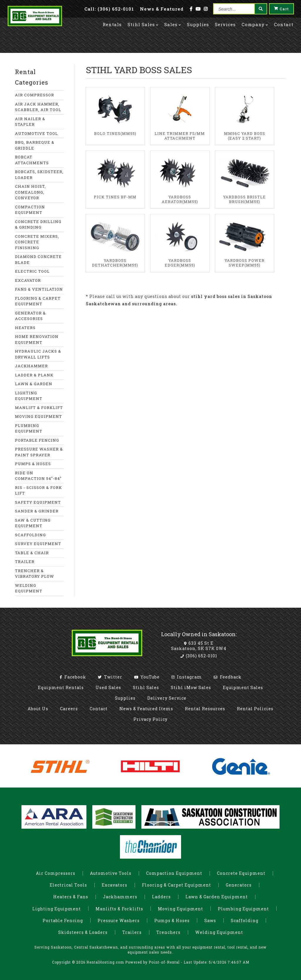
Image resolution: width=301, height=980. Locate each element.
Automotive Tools (111, 873)
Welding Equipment (219, 932)
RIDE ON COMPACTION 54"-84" (38, 476)
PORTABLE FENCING (37, 440)
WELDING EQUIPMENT (29, 588)
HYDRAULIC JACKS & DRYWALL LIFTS (38, 354)
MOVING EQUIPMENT (39, 416)
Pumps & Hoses (172, 920)
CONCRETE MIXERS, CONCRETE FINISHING (37, 242)
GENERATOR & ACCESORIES (30, 316)
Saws (210, 920)
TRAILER (25, 562)
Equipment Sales (243, 687)
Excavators (114, 885)
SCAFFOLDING (30, 535)
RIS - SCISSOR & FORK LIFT (39, 490)
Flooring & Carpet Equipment (177, 885)
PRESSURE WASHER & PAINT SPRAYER (39, 452)
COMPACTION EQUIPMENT (30, 210)
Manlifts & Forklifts (119, 909)
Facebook (73, 677)
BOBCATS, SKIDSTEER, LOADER (39, 175)
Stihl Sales (143, 24)
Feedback (228, 677)
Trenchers (168, 932)
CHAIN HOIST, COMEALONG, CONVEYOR (30, 192)
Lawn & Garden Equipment (217, 897)
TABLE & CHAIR (32, 553)
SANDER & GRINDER (37, 511)
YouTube (147, 677)
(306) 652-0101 (199, 656)
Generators (239, 885)
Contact (284, 24)
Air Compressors (56, 873)
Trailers (132, 932)
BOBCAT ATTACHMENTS (32, 160)
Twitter (110, 677)
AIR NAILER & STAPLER (30, 122)
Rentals (112, 24)
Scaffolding (245, 920)
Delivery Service (167, 698)
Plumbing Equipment (243, 909)
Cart (281, 9)
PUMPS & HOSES (33, 464)
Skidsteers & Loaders (83, 932)
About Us (38, 709)
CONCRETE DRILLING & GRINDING (38, 225)
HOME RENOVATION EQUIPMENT (37, 339)
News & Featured (162, 9)
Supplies (198, 24)
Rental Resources (205, 709)
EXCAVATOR (28, 280)
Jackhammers (120, 897)
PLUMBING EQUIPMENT (29, 428)
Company (255, 24)
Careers (69, 709)
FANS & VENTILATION (39, 289)
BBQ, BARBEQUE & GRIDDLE (35, 145)
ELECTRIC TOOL (32, 271)
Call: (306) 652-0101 (109, 9)
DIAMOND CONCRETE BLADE (38, 259)
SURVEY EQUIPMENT (38, 544)
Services (225, 24)
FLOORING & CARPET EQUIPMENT (38, 301)
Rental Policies (255, 709)
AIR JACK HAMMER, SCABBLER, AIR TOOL (38, 107)
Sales (173, 24)
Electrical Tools (68, 885)
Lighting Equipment (57, 909)
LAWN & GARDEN (34, 384)
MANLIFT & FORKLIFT (39, 408)
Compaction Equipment (174, 873)
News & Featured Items (146, 709)
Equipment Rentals (61, 687)
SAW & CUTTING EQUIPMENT (33, 523)
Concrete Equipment (241, 873)
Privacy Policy (150, 719)
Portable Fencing (63, 920)
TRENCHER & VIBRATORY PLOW (35, 574)
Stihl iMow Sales (191, 687)
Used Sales (108, 687)
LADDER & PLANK (34, 375)
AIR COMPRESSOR (35, 95)
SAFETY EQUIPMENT (38, 502)
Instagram (187, 677)
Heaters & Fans (71, 897)
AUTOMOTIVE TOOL (36, 133)
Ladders (161, 897)
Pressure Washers (119, 920)
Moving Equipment (180, 909)
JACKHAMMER (31, 366)
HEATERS (25, 328)
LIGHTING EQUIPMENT (29, 396)
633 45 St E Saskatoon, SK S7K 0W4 (199, 646)
